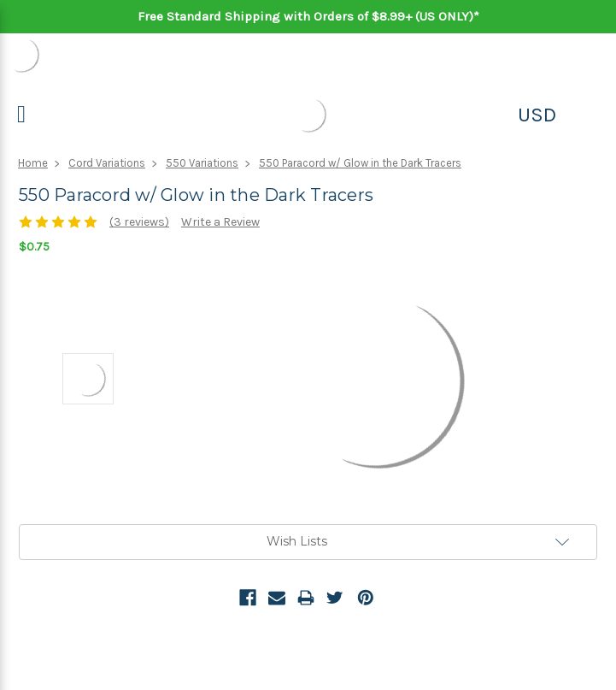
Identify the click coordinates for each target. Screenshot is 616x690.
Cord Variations (107, 163)
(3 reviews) (139, 222)
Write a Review (220, 222)
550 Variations (202, 163)
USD (537, 115)
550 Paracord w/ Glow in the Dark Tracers (360, 163)
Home (33, 163)
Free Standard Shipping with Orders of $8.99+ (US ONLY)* (308, 16)
